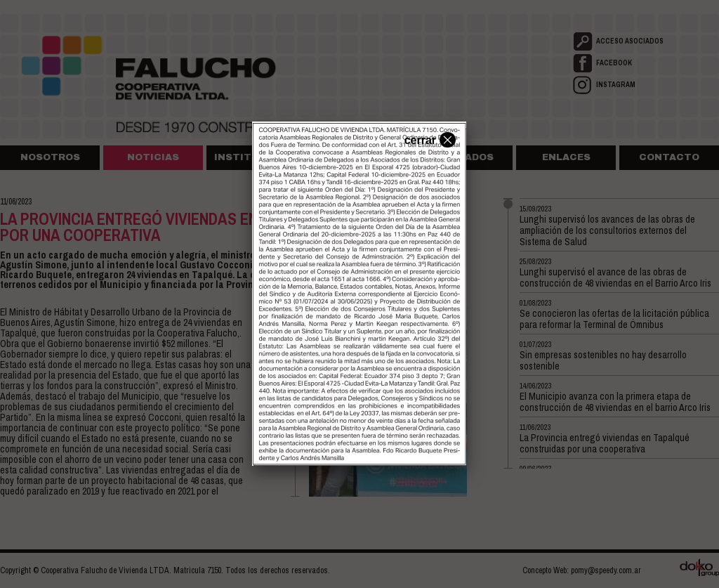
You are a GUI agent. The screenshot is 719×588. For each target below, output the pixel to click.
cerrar (428, 139)
